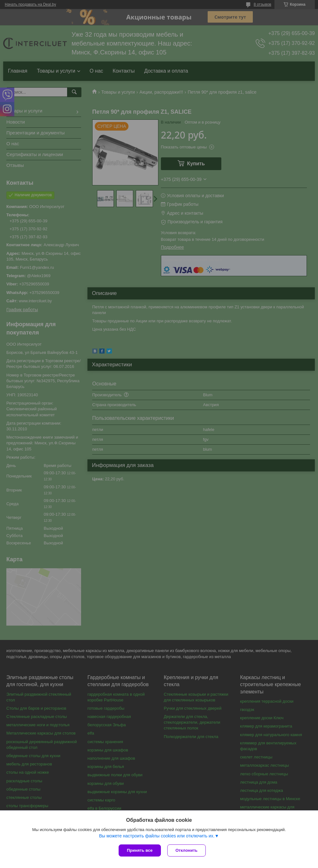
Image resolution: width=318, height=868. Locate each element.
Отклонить (187, 850)
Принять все (140, 850)
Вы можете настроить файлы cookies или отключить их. (157, 836)
